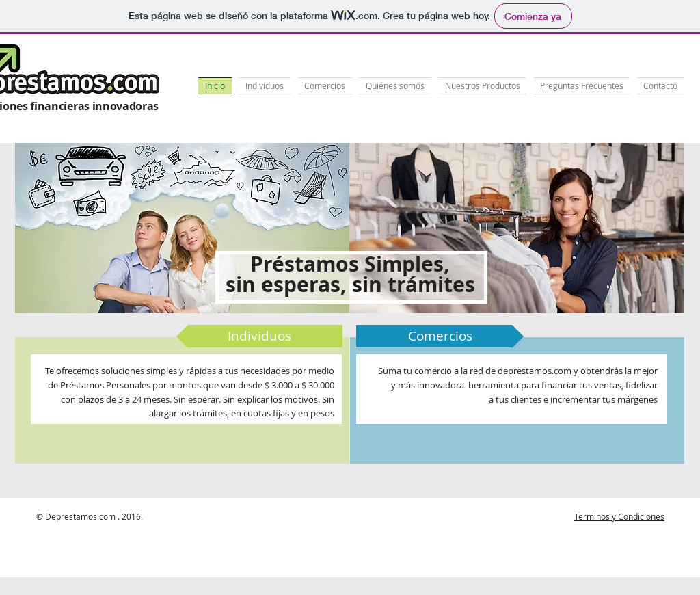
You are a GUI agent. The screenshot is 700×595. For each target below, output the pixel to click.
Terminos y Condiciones (619, 516)
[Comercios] (440, 336)
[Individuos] (259, 336)
